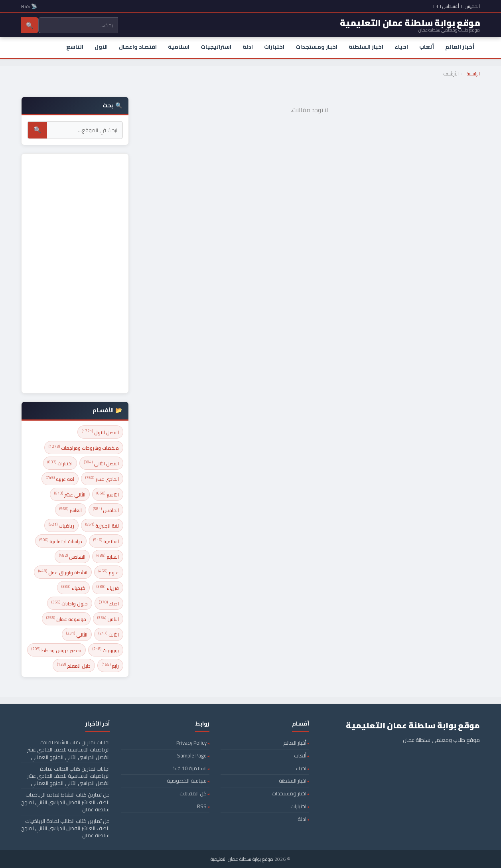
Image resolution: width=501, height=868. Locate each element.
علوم (109, 572)
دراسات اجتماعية (61, 541)
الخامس (106, 510)
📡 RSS (29, 6)
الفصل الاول (100, 432)
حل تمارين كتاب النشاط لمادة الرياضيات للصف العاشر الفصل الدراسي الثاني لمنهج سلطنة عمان (65, 802)
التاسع (75, 47)
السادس (72, 557)
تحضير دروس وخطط (56, 650)
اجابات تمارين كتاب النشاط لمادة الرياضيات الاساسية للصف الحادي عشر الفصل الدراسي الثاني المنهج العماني (68, 749)
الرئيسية (473, 74)
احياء (401, 47)
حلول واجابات (70, 603)
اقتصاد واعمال (138, 47)
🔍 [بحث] (37, 130)
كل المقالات (193, 793)
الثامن (108, 619)
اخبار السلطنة (366, 47)
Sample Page (192, 755)
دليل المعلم (74, 665)
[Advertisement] (75, 273)
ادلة (248, 47)
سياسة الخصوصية (187, 781)
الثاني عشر (70, 494)
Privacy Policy (191, 743)
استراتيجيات (216, 47)
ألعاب (427, 47)
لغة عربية (60, 479)
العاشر (71, 510)
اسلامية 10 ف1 (189, 768)
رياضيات (61, 525)
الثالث (109, 634)
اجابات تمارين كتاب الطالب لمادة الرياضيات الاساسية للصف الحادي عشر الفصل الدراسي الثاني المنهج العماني (68, 776)
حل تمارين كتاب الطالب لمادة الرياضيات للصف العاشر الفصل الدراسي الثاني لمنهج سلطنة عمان (65, 828)
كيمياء (73, 588)
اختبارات (274, 47)
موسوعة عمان (66, 619)
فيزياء (108, 588)
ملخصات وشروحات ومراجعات (84, 448)
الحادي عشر (102, 479)
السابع (108, 557)
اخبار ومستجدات (317, 47)
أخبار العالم (460, 47)
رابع (110, 665)
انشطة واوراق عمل (63, 572)
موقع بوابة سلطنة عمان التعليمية (242, 859)
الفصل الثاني (101, 463)
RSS (202, 806)
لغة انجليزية (102, 525)
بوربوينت (106, 650)
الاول (101, 47)
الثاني (77, 634)
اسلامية (179, 47)
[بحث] (85, 130)
